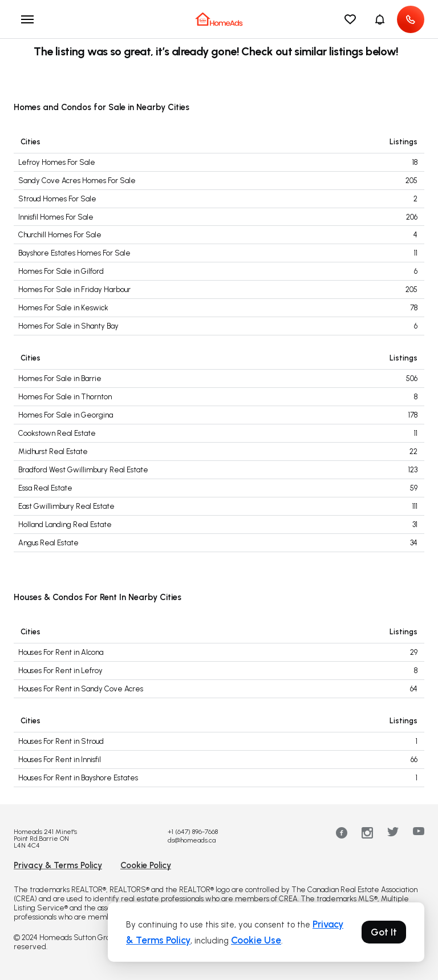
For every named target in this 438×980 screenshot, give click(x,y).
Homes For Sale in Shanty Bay (68, 326)
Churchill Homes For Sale (60, 235)
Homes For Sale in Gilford (61, 271)
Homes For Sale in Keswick (63, 308)
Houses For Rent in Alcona (61, 652)
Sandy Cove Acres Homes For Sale (77, 181)
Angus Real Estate (48, 543)
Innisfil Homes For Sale (56, 217)
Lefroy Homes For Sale (57, 162)
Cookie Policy (146, 865)
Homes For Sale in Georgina (66, 415)
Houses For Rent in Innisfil (60, 760)
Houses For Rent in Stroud (61, 741)
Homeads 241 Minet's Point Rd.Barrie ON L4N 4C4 (45, 839)
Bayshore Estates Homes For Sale (74, 253)
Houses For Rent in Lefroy (60, 671)
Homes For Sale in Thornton (65, 397)
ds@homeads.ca (192, 840)
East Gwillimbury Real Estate (66, 506)
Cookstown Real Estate (57, 433)
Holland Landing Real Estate (65, 525)
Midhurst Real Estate (53, 451)
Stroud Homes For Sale (57, 199)
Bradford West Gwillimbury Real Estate (83, 470)
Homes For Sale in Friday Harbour (74, 289)
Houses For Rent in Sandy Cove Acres (81, 689)
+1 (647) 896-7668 (193, 832)
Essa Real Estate (45, 488)
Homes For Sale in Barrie (60, 378)
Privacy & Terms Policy (58, 865)
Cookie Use (256, 940)
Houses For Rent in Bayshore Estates (78, 778)
